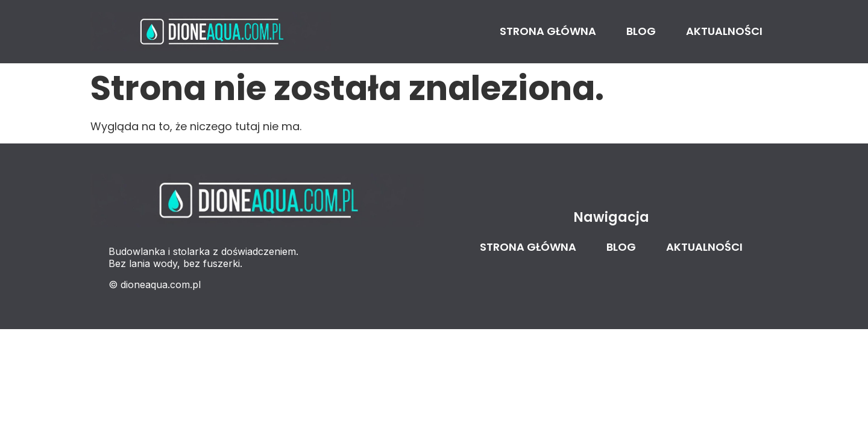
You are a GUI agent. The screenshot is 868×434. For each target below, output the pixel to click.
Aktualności (724, 31)
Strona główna (548, 31)
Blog (641, 31)
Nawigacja (611, 217)
